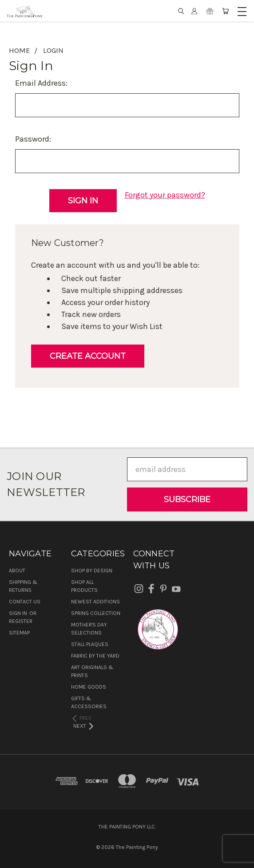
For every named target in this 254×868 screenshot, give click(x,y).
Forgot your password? (165, 195)
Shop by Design (92, 571)
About (17, 571)
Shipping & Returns (23, 586)
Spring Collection (96, 613)
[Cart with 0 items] (225, 11)
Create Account (88, 356)
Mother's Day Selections (89, 629)
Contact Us (25, 602)
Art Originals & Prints (92, 671)
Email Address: (41, 83)
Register (21, 621)
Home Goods (89, 687)
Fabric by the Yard (95, 656)
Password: (33, 139)
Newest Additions (95, 602)
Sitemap (19, 633)
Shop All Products (84, 586)
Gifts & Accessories (89, 702)
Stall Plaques (90, 644)
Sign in (19, 613)
